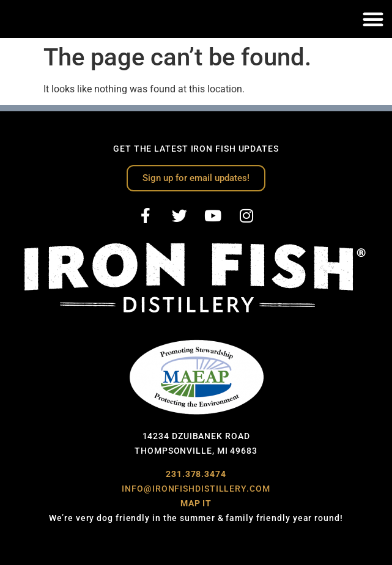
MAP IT (196, 503)
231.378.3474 (196, 474)
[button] (373, 19)
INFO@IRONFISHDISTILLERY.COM (196, 489)
